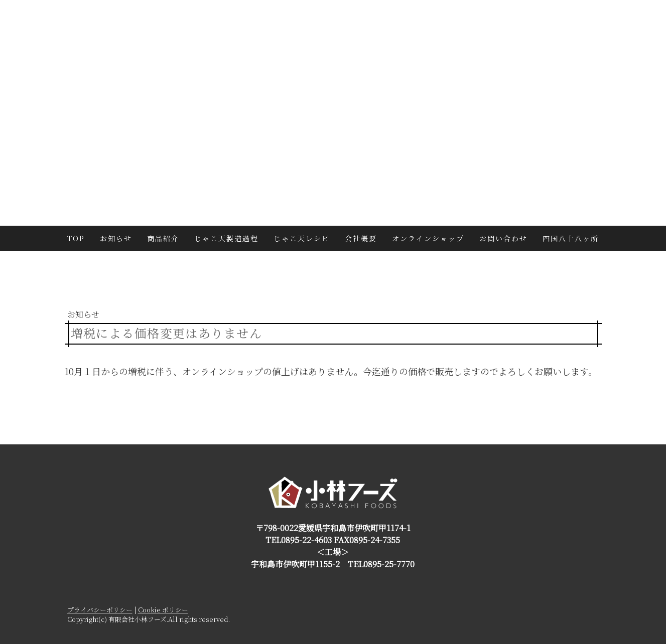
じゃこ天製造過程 (226, 238)
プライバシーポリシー (100, 610)
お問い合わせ (503, 238)
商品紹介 (163, 238)
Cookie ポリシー (163, 610)
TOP (76, 238)
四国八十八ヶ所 (571, 238)
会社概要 (361, 238)
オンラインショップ (428, 238)
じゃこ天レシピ (302, 238)
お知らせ (116, 238)
